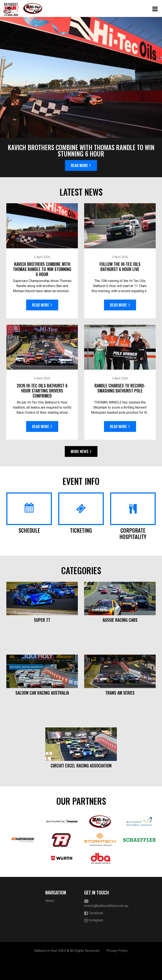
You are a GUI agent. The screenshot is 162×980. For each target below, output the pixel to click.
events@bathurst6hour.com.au (101, 924)
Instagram (94, 941)
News (50, 921)
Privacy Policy (117, 971)
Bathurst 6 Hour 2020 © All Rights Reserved (67, 971)
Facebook (94, 934)
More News (81, 451)
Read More (81, 165)
